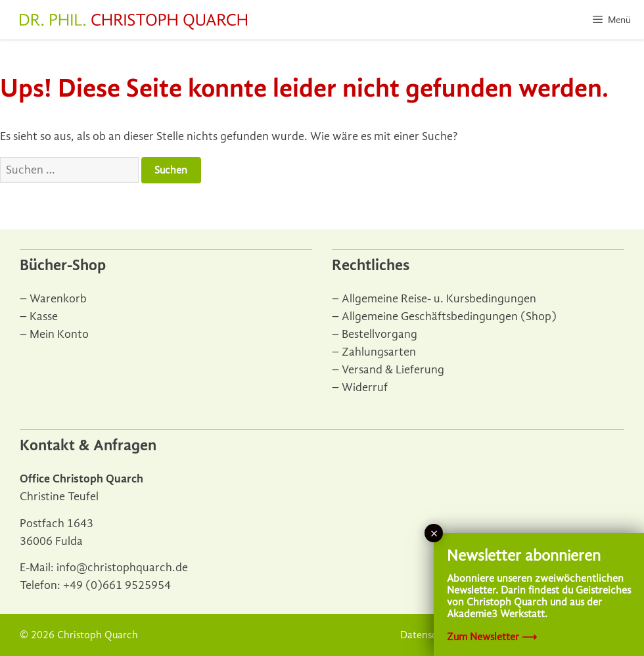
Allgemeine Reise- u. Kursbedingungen (439, 299)
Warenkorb (58, 299)
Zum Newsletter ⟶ (492, 637)
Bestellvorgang (379, 334)
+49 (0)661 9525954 (117, 585)
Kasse (44, 316)
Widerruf (365, 387)
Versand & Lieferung (393, 370)
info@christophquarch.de (122, 568)
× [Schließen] (434, 533)
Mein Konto (59, 334)
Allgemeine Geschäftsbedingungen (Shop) (449, 316)
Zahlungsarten (379, 352)
